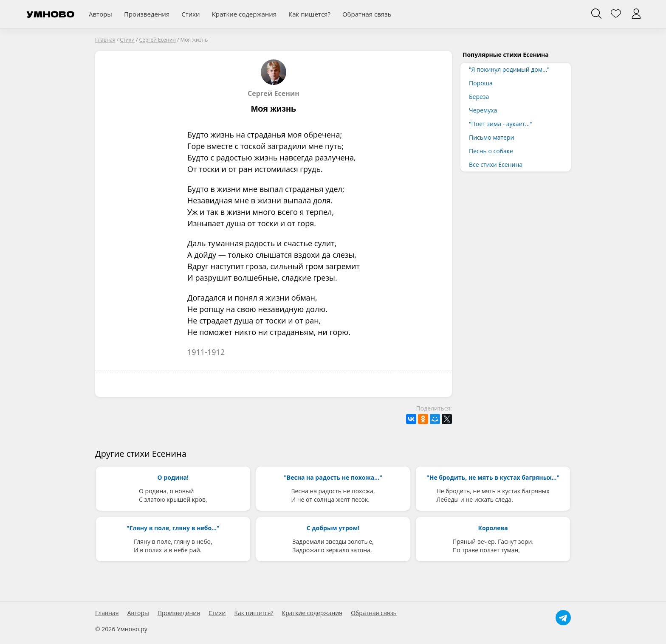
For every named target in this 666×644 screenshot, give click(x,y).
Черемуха (483, 110)
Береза (479, 97)
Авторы (100, 14)
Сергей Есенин (274, 79)
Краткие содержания (244, 14)
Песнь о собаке (491, 151)
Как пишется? (309, 14)
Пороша (481, 83)
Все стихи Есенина (496, 165)
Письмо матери (491, 137)
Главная (107, 613)
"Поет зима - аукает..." (501, 124)
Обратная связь (367, 14)
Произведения (147, 14)
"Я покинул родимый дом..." (509, 69)
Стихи (190, 14)
